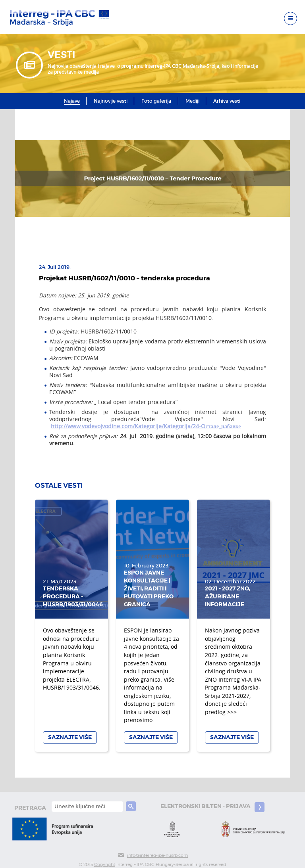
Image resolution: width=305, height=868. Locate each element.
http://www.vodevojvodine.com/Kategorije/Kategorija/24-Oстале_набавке (146, 426)
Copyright (105, 865)
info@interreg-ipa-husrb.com (152, 856)
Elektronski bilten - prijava (212, 807)
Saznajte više (70, 737)
